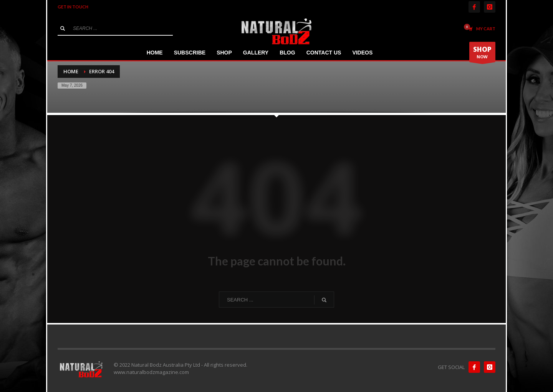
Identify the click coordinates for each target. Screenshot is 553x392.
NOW (482, 54)
